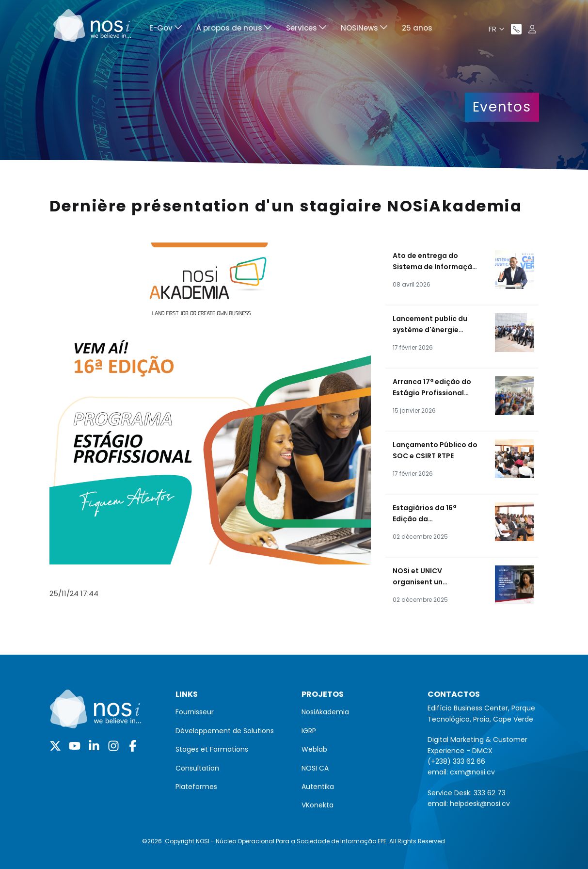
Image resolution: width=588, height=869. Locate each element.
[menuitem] (166, 29)
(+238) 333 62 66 (456, 761)
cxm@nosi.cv (472, 772)
